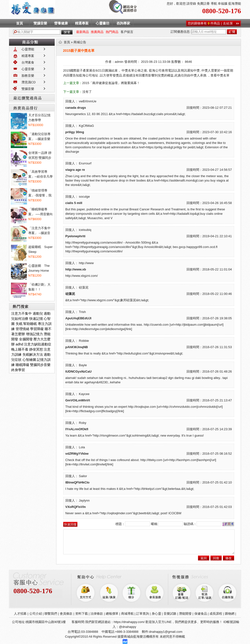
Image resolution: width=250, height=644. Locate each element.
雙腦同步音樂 (40, 365)
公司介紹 (36, 614)
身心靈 (156, 614)
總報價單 (112, 614)
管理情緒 (22, 329)
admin (119, 62)
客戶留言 (127, 32)
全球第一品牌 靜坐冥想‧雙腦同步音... (40, 156)
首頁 (67, 42)
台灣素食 (28, 62)
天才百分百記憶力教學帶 (39, 118)
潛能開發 (185, 614)
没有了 (87, 92)
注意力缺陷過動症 (38, 344)
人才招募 (20, 614)
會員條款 (66, 614)
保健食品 (201, 614)
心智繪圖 (29, 360)
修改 (229, 558)
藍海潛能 (235, 4)
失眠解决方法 (33, 354)
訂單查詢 (143, 614)
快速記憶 (36, 319)
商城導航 (127, 614)
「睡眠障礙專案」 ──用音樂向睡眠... (41, 212)
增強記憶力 (34, 334)
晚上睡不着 (20, 349)
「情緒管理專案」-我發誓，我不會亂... (40, 193)
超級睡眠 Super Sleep (41, 249)
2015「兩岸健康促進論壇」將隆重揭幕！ (111, 83)
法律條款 (97, 614)
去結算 (228, 23)
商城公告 (80, 42)
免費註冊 (203, 4)
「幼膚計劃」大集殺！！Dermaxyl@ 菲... (40, 287)
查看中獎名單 (220, 75)
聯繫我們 (51, 614)
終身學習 (18, 370)
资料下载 (82, 614)
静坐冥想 (36, 349)
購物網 (230, 614)
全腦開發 (26, 339)
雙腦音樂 (28, 89)
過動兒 (38, 313)
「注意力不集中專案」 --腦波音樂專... (39, 231)
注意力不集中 (21, 313)
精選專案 (28, 56)
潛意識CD (29, 82)
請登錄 (191, 4)
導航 (213, 4)
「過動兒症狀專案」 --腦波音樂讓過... (39, 137)
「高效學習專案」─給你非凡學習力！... (41, 174)
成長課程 (216, 614)
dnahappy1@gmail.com (166, 632)
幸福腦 (223, 4)
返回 (204, 558)
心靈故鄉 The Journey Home (39, 268)
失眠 (19, 324)
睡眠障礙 (22, 365)
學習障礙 (37, 329)
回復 (216, 558)
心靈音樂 (28, 69)
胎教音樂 (28, 76)
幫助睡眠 (30, 324)
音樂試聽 (170, 614)
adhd (19, 344)
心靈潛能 (28, 49)
